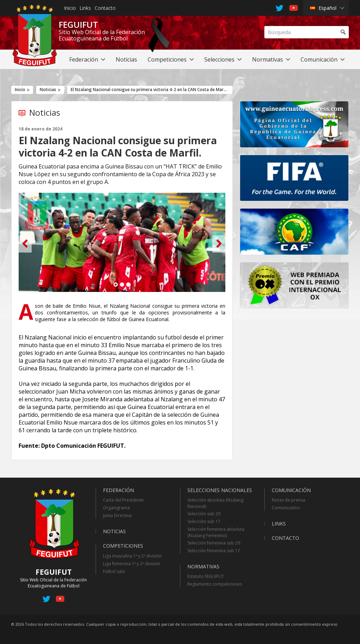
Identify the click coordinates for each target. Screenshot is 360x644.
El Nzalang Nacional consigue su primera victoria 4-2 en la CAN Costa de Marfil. (150, 90)
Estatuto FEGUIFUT (206, 576)
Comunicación (291, 490)
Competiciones (123, 546)
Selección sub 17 (204, 521)
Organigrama (116, 508)
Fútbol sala (114, 571)
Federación (118, 490)
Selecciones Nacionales (220, 490)
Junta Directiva (117, 515)
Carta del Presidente (123, 500)
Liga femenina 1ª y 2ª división (132, 564)
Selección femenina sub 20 (214, 543)
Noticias (48, 90)
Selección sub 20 (204, 514)
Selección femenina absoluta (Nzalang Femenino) (216, 532)
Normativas (203, 566)
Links (85, 8)
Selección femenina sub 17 (214, 551)
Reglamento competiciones (215, 584)
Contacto (105, 8)
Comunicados (286, 508)
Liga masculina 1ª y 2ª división (132, 556)
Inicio (70, 8)
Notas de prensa (288, 500)
